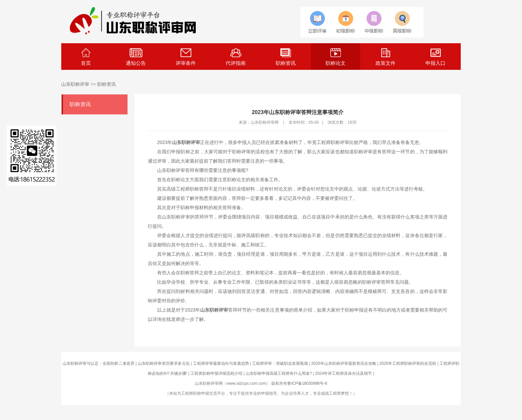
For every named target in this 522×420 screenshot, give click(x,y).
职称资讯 (286, 57)
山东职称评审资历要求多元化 (164, 363)
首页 (86, 57)
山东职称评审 (75, 84)
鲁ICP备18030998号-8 (307, 383)
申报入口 (435, 57)
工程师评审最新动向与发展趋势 (221, 363)
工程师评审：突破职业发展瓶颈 (280, 363)
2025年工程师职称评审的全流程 (408, 363)
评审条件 (186, 57)
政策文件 (386, 57)
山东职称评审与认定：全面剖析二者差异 (99, 363)
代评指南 (236, 57)
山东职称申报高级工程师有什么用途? (279, 373)
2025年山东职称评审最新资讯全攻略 (344, 363)
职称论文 (336, 57)
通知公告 (136, 57)
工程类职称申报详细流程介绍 (216, 373)
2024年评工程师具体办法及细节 (343, 373)
